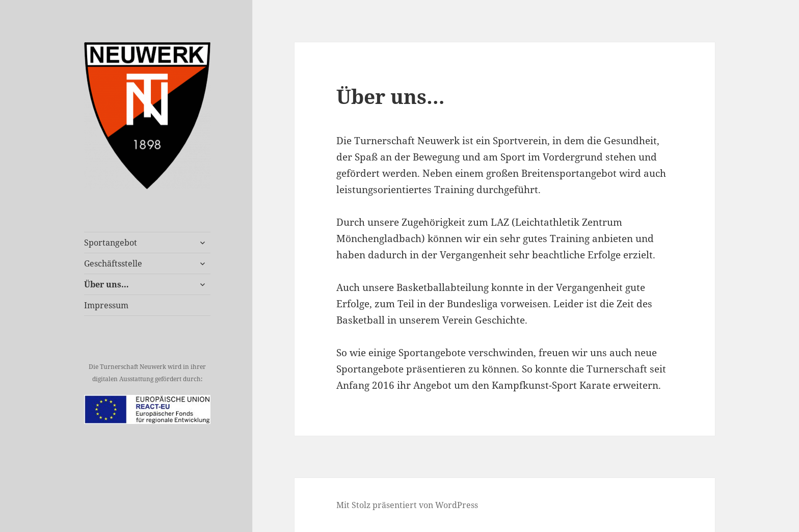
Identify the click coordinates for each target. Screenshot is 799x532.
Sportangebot (111, 243)
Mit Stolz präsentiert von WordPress (407, 505)
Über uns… (106, 284)
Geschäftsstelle (113, 263)
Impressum (106, 305)
